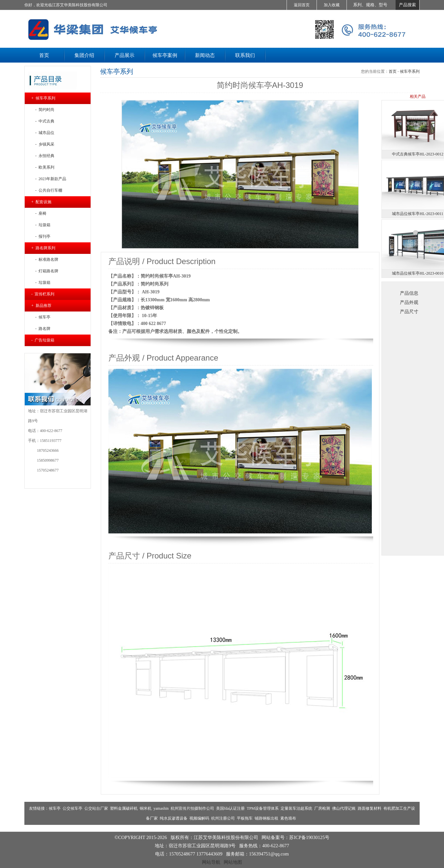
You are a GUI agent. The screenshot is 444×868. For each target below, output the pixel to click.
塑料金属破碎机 (124, 808)
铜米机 (146, 808)
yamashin (161, 808)
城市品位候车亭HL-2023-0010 (418, 273)
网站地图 (233, 862)
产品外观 (409, 302)
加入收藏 (332, 5)
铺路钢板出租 (266, 818)
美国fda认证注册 (230, 808)
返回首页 (302, 5)
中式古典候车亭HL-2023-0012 (418, 154)
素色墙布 (288, 818)
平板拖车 (245, 818)
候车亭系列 (410, 71)
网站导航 (211, 862)
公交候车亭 (72, 808)
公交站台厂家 (96, 808)
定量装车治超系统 (296, 808)
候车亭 (55, 808)
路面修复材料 (370, 808)
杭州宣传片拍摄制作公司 (192, 808)
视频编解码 (199, 818)
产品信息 (409, 293)
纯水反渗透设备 (174, 818)
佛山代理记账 (344, 808)
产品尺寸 (409, 312)
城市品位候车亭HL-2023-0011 (418, 214)
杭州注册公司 (223, 818)
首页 (393, 71)
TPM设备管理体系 (263, 808)
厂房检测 (322, 808)
